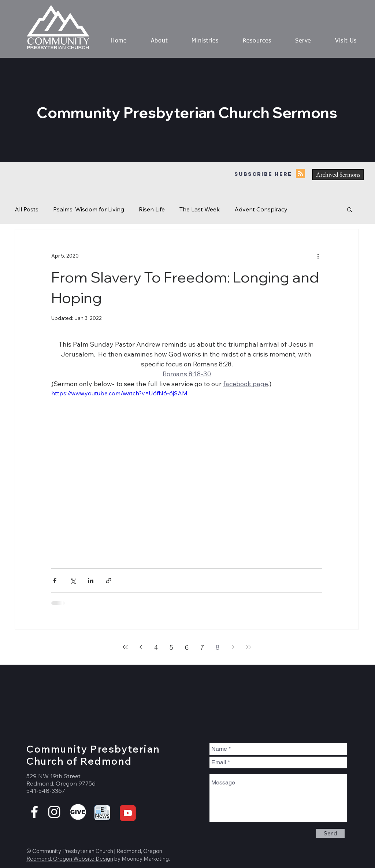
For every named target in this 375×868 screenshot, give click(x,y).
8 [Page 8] (218, 647)
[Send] (330, 833)
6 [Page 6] (187, 647)
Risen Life (152, 209)
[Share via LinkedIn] (91, 581)
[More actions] (318, 256)
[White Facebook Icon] (34, 812)
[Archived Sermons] (338, 175)
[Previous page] (141, 647)
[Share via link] (109, 581)
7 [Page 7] (202, 647)
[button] (159, 41)
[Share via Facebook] (55, 581)
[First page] (125, 647)
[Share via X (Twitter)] (73, 581)
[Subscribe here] (263, 175)
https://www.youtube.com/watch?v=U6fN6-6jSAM (119, 393)
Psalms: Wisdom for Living (89, 209)
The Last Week (200, 209)
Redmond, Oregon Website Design (70, 859)
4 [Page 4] (156, 647)
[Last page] (248, 647)
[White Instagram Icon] (54, 812)
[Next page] (233, 647)
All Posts (27, 209)
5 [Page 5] (171, 647)
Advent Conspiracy (261, 209)
